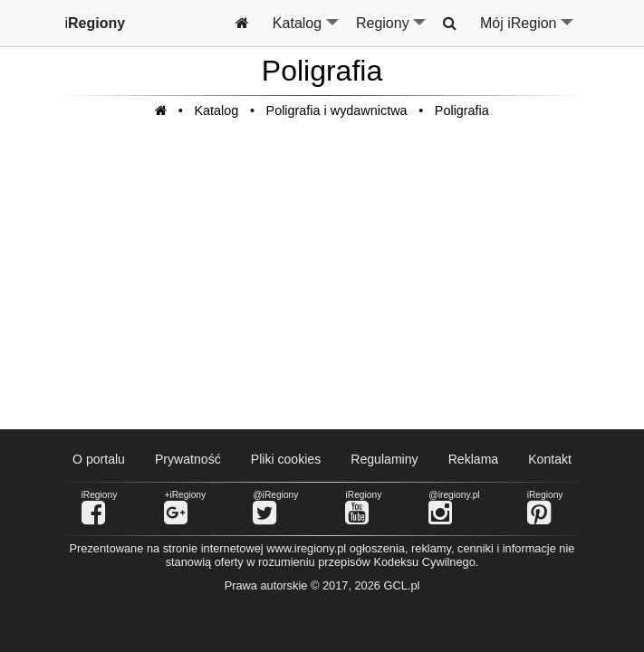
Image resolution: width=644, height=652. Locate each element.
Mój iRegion (528, 31)
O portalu (99, 459)
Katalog (307, 31)
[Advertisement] (322, 283)
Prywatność (188, 459)
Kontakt (550, 459)
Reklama (474, 459)
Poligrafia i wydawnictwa (337, 110)
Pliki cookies (286, 459)
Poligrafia (462, 110)
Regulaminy (384, 459)
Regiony (392, 31)
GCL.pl (402, 585)
